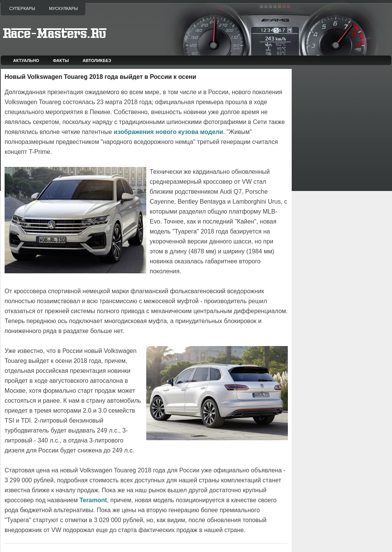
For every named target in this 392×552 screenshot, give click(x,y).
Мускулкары (63, 8)
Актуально (26, 60)
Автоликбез (97, 60)
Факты (61, 60)
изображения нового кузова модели (168, 132)
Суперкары (22, 8)
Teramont (93, 500)
